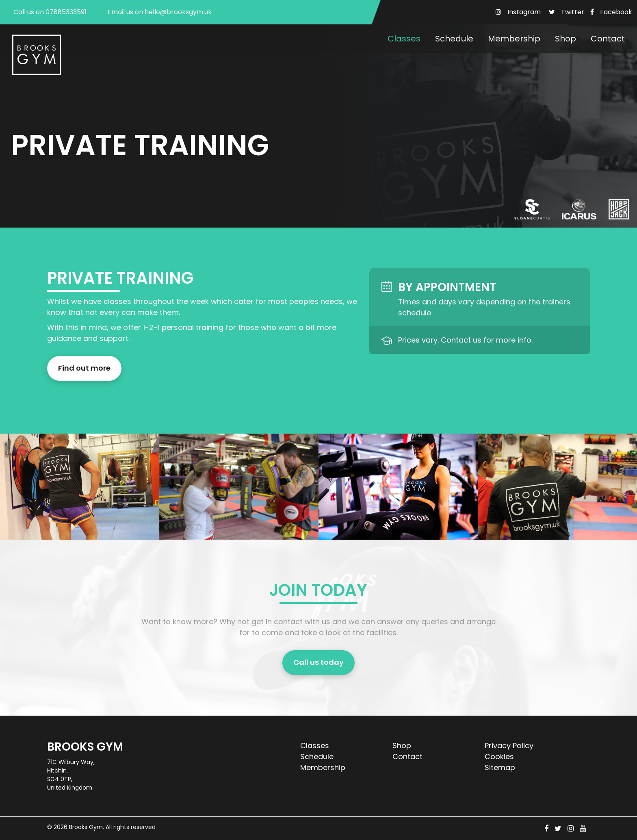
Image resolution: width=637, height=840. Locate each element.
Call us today (318, 663)
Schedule (454, 39)
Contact (608, 39)
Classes (404, 39)
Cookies (499, 756)
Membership (514, 39)
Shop (565, 39)
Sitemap (500, 767)
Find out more (84, 368)
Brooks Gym (86, 827)
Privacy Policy (509, 746)
